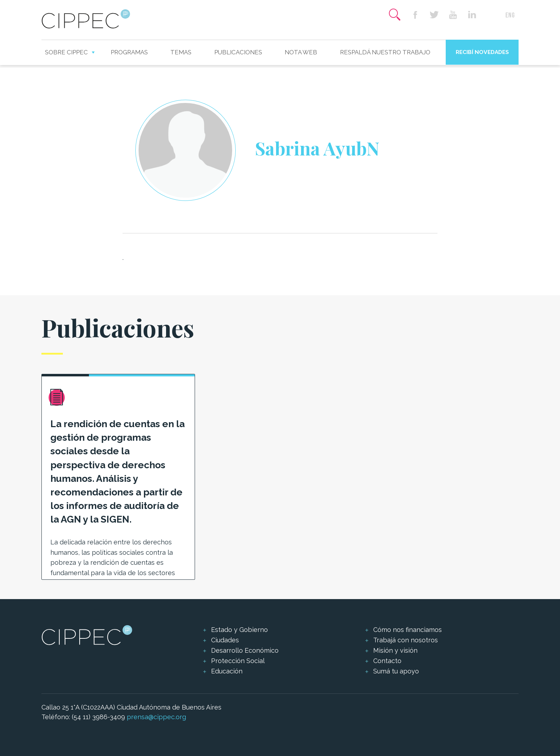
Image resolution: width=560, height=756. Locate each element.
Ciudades (225, 640)
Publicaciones (238, 52)
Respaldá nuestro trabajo (385, 52)
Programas (129, 52)
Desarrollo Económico (245, 650)
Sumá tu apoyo (396, 671)
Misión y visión (395, 650)
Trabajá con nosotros (406, 640)
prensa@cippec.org (156, 717)
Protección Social (238, 661)
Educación (227, 671)
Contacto (387, 661)
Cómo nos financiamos (407, 630)
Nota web (301, 52)
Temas (181, 52)
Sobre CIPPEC (66, 52)
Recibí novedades (482, 52)
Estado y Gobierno (239, 630)
